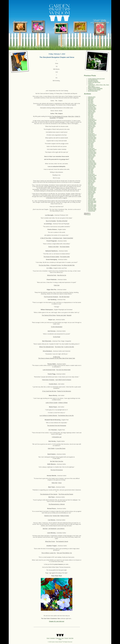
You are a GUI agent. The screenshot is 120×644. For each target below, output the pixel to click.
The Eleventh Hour (93, 80)
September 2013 (92, 135)
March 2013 (91, 127)
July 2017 (91, 185)
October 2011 (92, 107)
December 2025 (92, 210)
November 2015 (92, 163)
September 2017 (92, 188)
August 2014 (91, 148)
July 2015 (91, 159)
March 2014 (91, 142)
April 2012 (91, 114)
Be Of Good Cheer (93, 91)
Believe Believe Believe (94, 87)
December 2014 (92, 153)
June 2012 (91, 116)
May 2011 (91, 100)
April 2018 (91, 195)
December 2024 (92, 208)
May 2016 (91, 170)
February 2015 (92, 156)
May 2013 (91, 130)
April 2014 (91, 143)
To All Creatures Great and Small (96, 79)
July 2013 (91, 132)
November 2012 (92, 123)
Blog (63, 638)
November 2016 (92, 178)
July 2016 (91, 173)
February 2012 (92, 112)
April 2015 (91, 158)
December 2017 (92, 190)
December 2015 (92, 164)
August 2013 (91, 134)
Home (48, 638)
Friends (66, 638)
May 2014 (91, 145)
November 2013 (92, 137)
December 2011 (92, 109)
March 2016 (91, 168)
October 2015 (92, 162)
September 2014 (92, 150)
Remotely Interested (93, 81)
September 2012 (92, 120)
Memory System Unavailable (95, 88)
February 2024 (92, 207)
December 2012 (92, 124)
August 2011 (91, 104)
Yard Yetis (71, 638)
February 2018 (92, 192)
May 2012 (91, 115)
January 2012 (92, 110)
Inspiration (53, 638)
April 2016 (91, 169)
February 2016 (92, 167)
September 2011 (92, 105)
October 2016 (92, 177)
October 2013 (92, 136)
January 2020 (92, 200)
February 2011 (92, 97)
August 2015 (91, 161)
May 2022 (91, 204)
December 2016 (92, 179)
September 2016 (92, 175)
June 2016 (91, 172)
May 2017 (91, 184)
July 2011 (91, 103)
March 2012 (91, 113)
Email (60, 639)
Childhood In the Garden (94, 90)
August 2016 (91, 174)
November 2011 (92, 108)
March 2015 (91, 157)
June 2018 (91, 196)
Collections (58, 638)
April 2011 (91, 99)
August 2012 (91, 119)
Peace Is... (91, 84)
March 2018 (91, 194)
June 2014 (91, 146)
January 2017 (92, 180)
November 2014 (92, 152)
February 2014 (92, 141)
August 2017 (91, 186)
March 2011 (91, 98)
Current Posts (92, 211)
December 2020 (92, 201)
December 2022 (92, 205)
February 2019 (92, 199)
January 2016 (92, 165)
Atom (89, 214)
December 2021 (92, 202)
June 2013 (91, 131)
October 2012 (92, 121)
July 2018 (91, 197)
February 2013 (92, 126)
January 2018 (92, 191)
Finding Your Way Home (94, 82)
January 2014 (92, 140)
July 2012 (91, 118)
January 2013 (92, 125)
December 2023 (92, 206)
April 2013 (91, 129)
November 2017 (92, 189)
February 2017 (92, 181)
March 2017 (91, 183)
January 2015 (92, 154)
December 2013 (92, 139)
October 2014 (92, 151)
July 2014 (91, 147)
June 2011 (91, 102)
